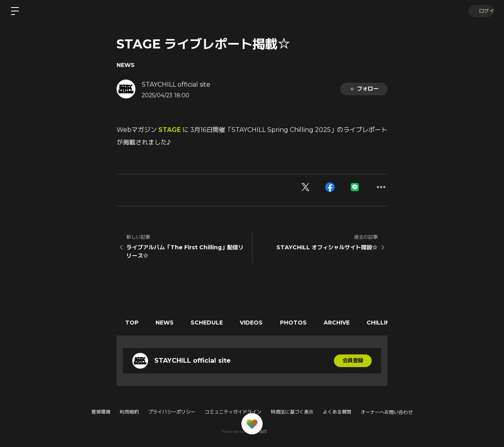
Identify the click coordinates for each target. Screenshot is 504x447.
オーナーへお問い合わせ (387, 412)
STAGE (170, 130)
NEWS (126, 65)
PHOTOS (305, 323)
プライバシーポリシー (172, 412)
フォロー (364, 89)
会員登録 (353, 361)
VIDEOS (261, 323)
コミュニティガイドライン (233, 412)
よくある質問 (337, 412)
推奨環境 (101, 412)
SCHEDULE (213, 323)
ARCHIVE (351, 323)
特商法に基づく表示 (292, 412)
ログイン (480, 11)
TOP (133, 323)
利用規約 (129, 412)
